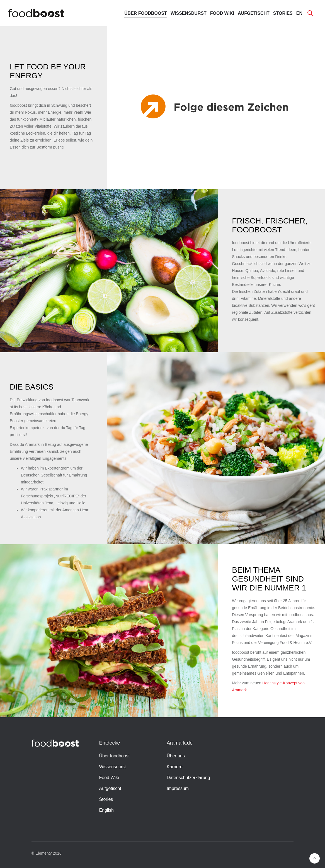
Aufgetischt (254, 13)
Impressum (178, 788)
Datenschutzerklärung (188, 778)
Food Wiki (222, 13)
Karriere (175, 767)
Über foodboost (146, 13)
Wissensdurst (189, 13)
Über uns (176, 756)
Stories (283, 13)
